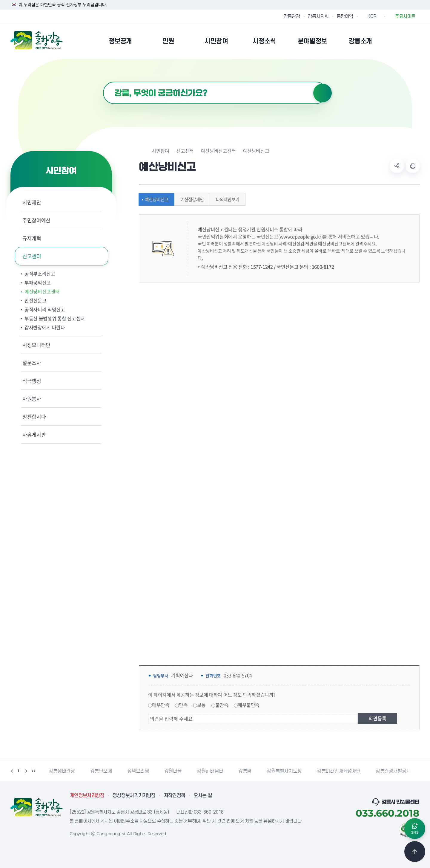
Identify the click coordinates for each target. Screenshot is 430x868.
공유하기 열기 (397, 166)
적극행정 (32, 381)
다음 (26, 771)
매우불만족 (249, 705)
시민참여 (160, 151)
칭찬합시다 (34, 417)
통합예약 (345, 16)
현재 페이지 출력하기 (413, 166)
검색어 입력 (103, 82)
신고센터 (32, 256)
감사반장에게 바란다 (45, 327)
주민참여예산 (36, 220)
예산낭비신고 (155, 199)
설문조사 (32, 363)
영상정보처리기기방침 (134, 796)
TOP (415, 852)
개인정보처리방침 (87, 796)
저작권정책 (175, 796)
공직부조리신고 (40, 273)
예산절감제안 (191, 199)
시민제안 (32, 202)
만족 (183, 705)
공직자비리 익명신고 (45, 309)
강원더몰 (174, 771)
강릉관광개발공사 (394, 771)
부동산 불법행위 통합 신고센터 (55, 318)
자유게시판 (34, 434)
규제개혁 (32, 238)
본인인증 (400, 41)
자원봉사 (32, 399)
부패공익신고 (38, 282)
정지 (19, 771)
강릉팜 (246, 771)
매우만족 (161, 705)
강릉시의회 (318, 16)
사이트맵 (416, 41)
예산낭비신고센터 (42, 291)
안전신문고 (35, 300)
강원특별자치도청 (285, 771)
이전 (12, 771)
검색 (322, 93)
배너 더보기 (33, 771)
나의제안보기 (226, 199)
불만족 (222, 705)
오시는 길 (203, 796)
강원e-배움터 (211, 771)
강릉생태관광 (63, 771)
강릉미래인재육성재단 (340, 771)
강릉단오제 (102, 771)
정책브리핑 (139, 771)
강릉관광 (292, 16)
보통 (201, 705)
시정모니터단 (36, 345)
